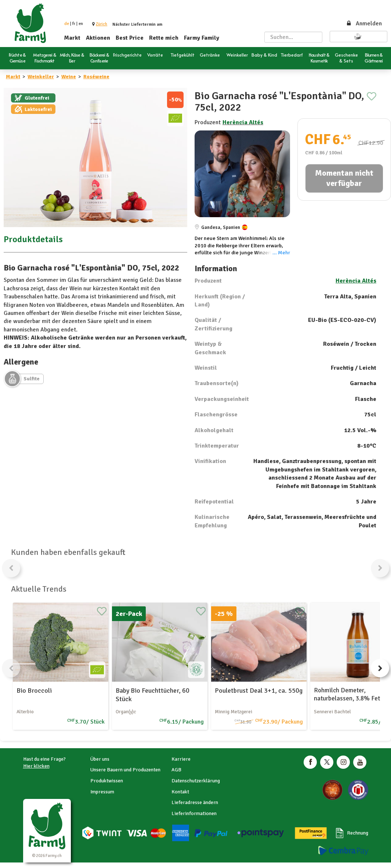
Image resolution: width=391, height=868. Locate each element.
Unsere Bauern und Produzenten (125, 770)
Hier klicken (36, 766)
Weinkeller (41, 77)
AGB (176, 770)
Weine (69, 77)
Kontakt (180, 792)
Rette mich (164, 38)
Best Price (130, 38)
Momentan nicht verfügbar (344, 178)
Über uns (100, 759)
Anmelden (364, 24)
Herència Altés (243, 122)
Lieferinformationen (194, 813)
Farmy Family (202, 38)
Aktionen (98, 38)
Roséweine (96, 77)
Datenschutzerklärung (196, 781)
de (67, 24)
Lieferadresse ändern (195, 802)
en (81, 24)
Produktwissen (107, 781)
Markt (72, 38)
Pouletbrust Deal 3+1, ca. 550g (259, 691)
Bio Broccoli (34, 691)
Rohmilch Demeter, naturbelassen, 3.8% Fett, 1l (352, 694)
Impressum (102, 792)
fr (74, 24)
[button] (102, 24)
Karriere (181, 759)
